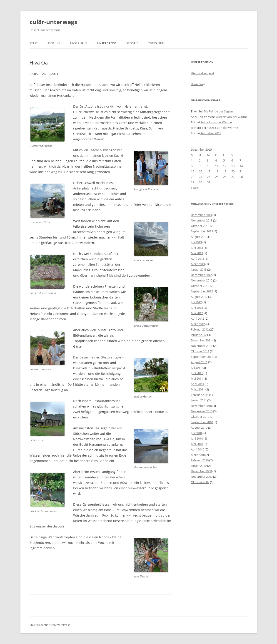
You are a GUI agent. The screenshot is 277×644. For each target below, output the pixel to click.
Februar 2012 (200, 329)
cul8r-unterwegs (53, 22)
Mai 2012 (197, 313)
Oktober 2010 (200, 417)
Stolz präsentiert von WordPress (50, 625)
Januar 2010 (199, 466)
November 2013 (202, 220)
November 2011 (202, 346)
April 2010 (197, 449)
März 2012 (198, 324)
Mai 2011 (197, 378)
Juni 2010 (197, 438)
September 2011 (202, 357)
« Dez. (195, 188)
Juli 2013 (196, 242)
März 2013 (198, 264)
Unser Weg (198, 84)
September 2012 (202, 291)
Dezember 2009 (201, 471)
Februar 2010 (200, 460)
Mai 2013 (197, 253)
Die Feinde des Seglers (219, 111)
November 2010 (202, 411)
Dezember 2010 (201, 406)
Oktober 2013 (200, 226)
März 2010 (198, 455)
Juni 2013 (197, 248)
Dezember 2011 (201, 340)
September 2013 (202, 231)
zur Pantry (156, 43)
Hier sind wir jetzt (203, 73)
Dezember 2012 (201, 275)
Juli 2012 (196, 302)
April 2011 (197, 384)
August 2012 (199, 297)
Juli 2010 (196, 433)
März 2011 (198, 389)
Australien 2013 (211, 133)
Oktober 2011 (200, 351)
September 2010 (202, 422)
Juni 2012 (197, 308)
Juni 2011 (197, 373)
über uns (54, 43)
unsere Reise (107, 43)
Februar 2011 (200, 395)
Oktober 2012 (200, 286)
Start (34, 43)
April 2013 (197, 259)
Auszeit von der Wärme (232, 117)
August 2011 (199, 362)
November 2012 (202, 280)
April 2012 (197, 318)
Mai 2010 (197, 444)
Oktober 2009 (200, 482)
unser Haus (79, 43)
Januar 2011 (199, 400)
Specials (132, 43)
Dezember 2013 (201, 215)
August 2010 (199, 428)
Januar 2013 (199, 269)
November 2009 (202, 477)
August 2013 (199, 237)
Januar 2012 (199, 335)
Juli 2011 (196, 368)
